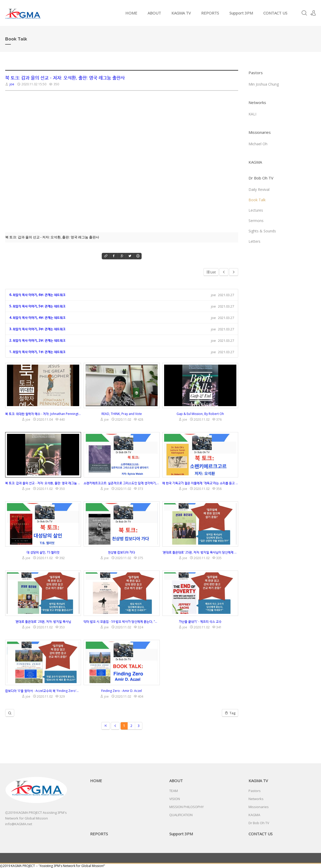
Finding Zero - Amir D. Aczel (122, 691)
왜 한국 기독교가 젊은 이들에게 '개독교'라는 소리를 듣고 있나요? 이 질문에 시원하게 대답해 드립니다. (200, 483)
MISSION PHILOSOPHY (187, 807)
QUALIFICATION (181, 815)
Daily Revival (259, 189)
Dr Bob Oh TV (261, 178)
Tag (230, 713)
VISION (175, 799)
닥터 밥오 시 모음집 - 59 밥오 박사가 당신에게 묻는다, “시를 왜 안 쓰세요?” (122, 622)
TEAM (174, 791)
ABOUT (154, 13)
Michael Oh (258, 144)
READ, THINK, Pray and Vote (122, 414)
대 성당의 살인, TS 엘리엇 (43, 552)
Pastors (256, 73)
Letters (254, 241)
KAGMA (255, 162)
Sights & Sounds (262, 231)
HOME (131, 13)
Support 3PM (241, 13)
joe (12, 84)
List (211, 272)
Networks (257, 102)
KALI (252, 114)
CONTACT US (275, 13)
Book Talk (257, 200)
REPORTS (210, 13)
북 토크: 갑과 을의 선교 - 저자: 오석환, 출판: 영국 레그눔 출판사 (65, 78)
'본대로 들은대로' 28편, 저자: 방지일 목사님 (43, 622)
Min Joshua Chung (264, 84)
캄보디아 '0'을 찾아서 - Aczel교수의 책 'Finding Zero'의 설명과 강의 (43, 691)
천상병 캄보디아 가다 (122, 552)
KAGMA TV (181, 13)
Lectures (256, 210)
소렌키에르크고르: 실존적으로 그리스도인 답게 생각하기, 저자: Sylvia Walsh (122, 483)
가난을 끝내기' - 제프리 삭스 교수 (200, 622)
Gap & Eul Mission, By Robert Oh (200, 414)
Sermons (256, 221)
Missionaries (260, 132)
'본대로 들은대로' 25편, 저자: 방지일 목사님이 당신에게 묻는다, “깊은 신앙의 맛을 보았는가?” (200, 552)
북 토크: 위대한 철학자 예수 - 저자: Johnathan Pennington (43, 414)
